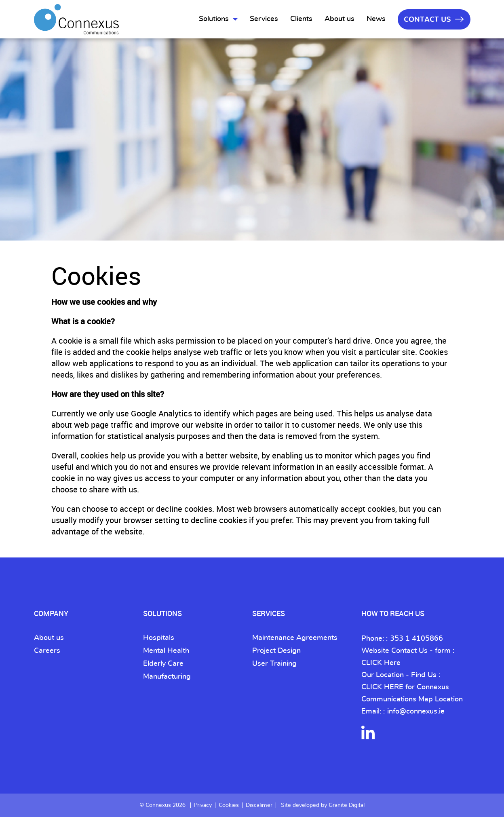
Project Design (276, 651)
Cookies (229, 805)
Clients (301, 19)
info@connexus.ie (416, 711)
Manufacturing (167, 677)
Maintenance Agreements (295, 638)
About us (340, 19)
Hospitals (159, 638)
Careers (47, 651)
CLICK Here (381, 663)
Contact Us (434, 20)
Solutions (214, 19)
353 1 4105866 (416, 639)
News (376, 19)
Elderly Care (163, 664)
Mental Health (166, 651)
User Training (274, 664)
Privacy (203, 805)
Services (264, 19)
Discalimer (259, 805)
